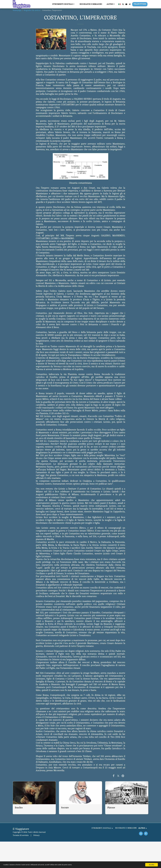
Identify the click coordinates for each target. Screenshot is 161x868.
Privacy (36, 835)
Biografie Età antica (32, 10)
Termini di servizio (21, 835)
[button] (64, 4)
